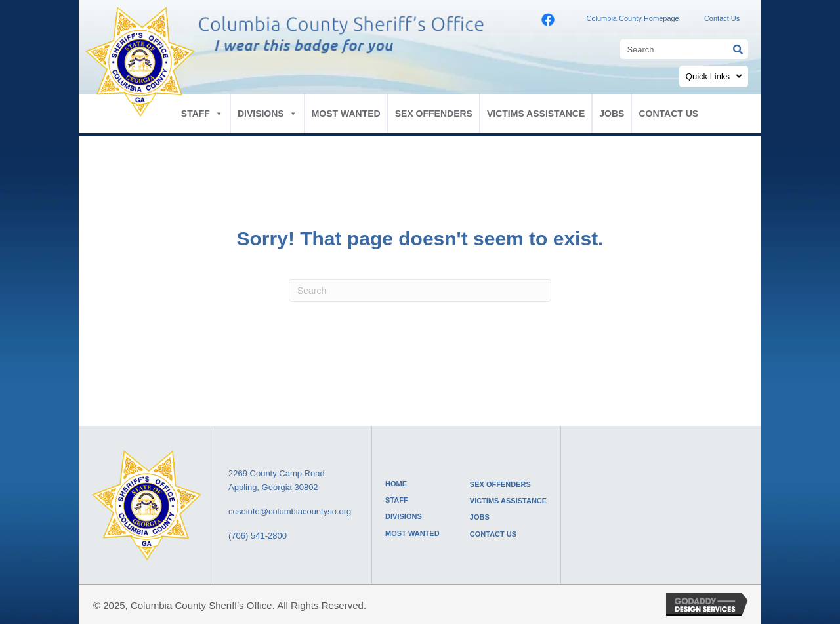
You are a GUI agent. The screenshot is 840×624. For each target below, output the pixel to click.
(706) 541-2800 (258, 536)
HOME (396, 484)
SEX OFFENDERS (434, 114)
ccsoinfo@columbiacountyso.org (290, 511)
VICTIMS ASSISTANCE (536, 114)
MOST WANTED (346, 114)
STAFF (202, 114)
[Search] (420, 290)
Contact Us (722, 18)
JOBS (612, 114)
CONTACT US (668, 114)
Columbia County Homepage (632, 18)
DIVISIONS (267, 114)
